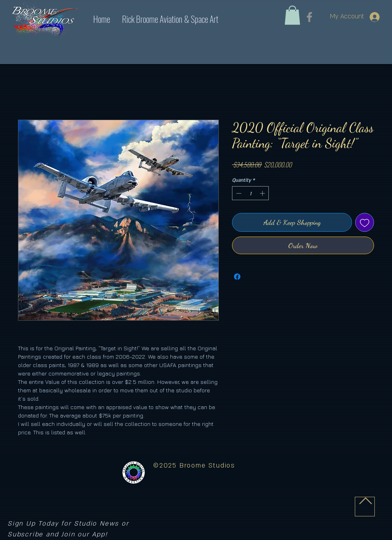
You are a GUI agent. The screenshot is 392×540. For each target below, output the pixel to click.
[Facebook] (309, 17)
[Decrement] (238, 193)
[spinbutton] (251, 193)
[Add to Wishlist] (365, 222)
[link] (292, 15)
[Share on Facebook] (237, 277)
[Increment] (263, 193)
